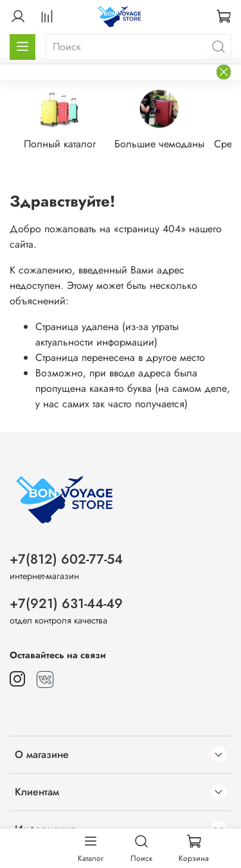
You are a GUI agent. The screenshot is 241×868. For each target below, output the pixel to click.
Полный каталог (60, 144)
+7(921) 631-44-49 (66, 604)
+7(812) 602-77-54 (66, 559)
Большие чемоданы (159, 144)
